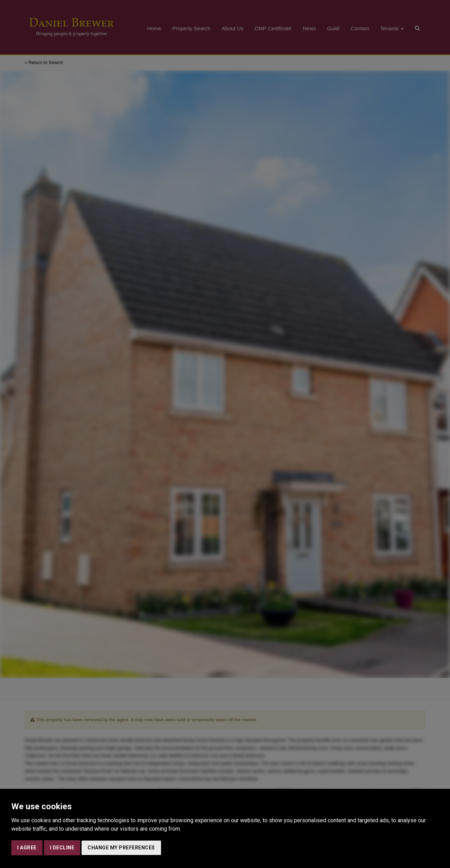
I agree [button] (27, 848)
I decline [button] (62, 848)
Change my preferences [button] (121, 848)
